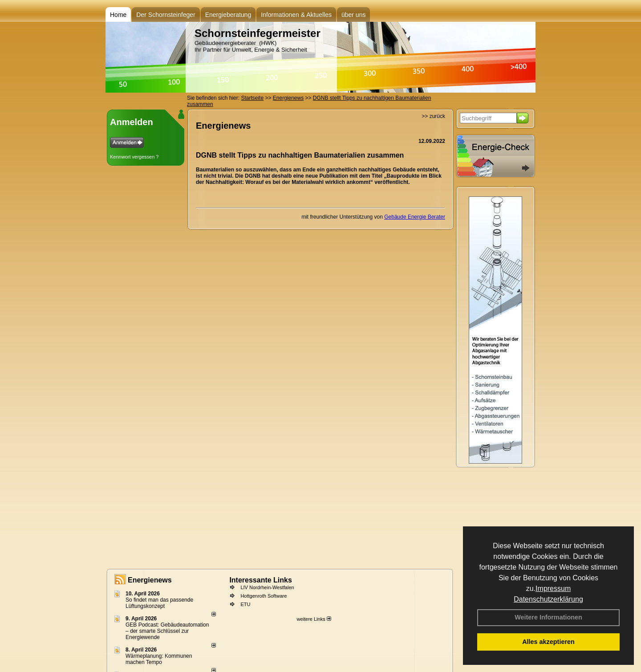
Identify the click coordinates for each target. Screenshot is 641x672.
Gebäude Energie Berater (415, 217)
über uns (353, 15)
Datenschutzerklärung (548, 599)
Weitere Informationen (548, 617)
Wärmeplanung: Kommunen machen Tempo (159, 659)
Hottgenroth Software (264, 596)
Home (118, 15)
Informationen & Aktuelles (296, 15)
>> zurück (433, 116)
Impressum (553, 589)
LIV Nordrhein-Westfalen (267, 587)
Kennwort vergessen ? (134, 157)
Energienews (150, 580)
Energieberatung (228, 15)
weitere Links (314, 619)
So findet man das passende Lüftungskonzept (159, 603)
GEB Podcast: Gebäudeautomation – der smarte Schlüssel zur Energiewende (167, 631)
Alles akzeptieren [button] (548, 642)
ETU (245, 604)
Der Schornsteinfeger (166, 15)
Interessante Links (261, 580)
